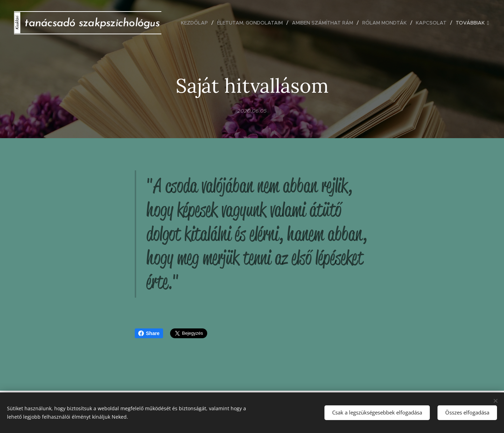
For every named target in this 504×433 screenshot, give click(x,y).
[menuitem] (196, 23)
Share (149, 333)
